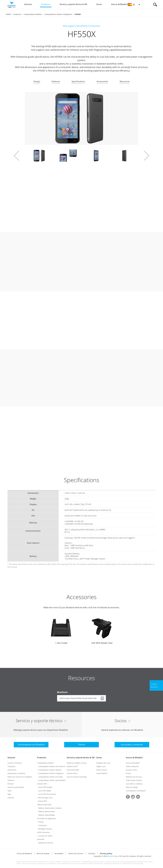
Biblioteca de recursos (134, 777)
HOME (8, 14)
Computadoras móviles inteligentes (58, 14)
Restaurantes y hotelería (16, 773)
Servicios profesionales (16, 787)
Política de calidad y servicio (77, 763)
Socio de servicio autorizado (77, 777)
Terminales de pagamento (46, 818)
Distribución (12, 770)
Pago (9, 794)
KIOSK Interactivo (43, 832)
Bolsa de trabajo (132, 787)
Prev (17, 156)
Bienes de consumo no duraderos (20, 777)
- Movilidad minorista (45, 829)
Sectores (11, 758)
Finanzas (11, 784)
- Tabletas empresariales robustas (49, 808)
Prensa (128, 773)
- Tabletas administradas (46, 812)
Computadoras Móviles (33, 14)
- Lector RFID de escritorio (47, 794)
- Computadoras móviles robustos (49, 770)
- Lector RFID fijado (44, 791)
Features (56, 81)
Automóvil (41, 839)
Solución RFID (42, 784)
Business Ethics (132, 770)
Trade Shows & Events (134, 780)
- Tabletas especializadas (46, 815)
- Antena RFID (42, 801)
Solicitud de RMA (73, 770)
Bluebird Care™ (72, 766)
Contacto (92, 853)
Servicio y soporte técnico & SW (81, 758)
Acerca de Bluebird (134, 758)
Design (37, 81)
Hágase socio (101, 766)
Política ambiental (132, 766)
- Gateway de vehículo (45, 843)
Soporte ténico (72, 773)
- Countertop (42, 825)
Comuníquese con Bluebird (136, 791)
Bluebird (111, 856)
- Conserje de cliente (45, 836)
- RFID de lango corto (45, 798)
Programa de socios (103, 763)
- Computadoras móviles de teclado (50, 777)
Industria (11, 798)
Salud (9, 791)
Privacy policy (106, 853)
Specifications (78, 81)
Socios (99, 758)
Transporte (11, 766)
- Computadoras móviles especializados (51, 780)
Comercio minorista (15, 763)
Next (146, 156)
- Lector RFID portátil (45, 787)
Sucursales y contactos (134, 784)
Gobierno (11, 780)
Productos (17, 14)
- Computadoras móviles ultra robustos (51, 766)
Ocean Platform (102, 773)
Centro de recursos (76, 853)
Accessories (102, 81)
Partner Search (102, 770)
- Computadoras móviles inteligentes (50, 773)
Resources (125, 81)
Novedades (59, 853)
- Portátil (40, 822)
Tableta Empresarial (44, 805)
